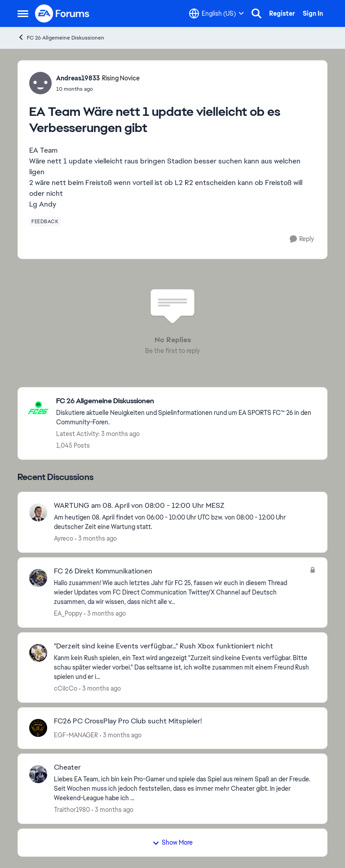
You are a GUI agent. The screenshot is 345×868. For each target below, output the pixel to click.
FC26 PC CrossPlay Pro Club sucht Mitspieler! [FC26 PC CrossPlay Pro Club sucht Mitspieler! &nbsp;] (128, 721)
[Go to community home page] (62, 13)
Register (282, 13)
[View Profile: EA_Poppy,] (38, 578)
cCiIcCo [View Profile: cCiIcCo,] (66, 688)
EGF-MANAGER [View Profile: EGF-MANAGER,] (76, 735)
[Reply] (302, 239)
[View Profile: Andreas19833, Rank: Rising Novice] (40, 83)
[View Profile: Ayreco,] (38, 512)
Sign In (313, 13)
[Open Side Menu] (23, 13)
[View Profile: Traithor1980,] (38, 774)
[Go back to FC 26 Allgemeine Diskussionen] (187, 401)
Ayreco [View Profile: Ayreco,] (64, 538)
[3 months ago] (96, 539)
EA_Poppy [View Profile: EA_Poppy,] (68, 613)
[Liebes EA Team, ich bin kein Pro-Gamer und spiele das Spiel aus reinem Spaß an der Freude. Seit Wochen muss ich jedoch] (185, 789)
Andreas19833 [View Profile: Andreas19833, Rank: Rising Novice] (78, 78)
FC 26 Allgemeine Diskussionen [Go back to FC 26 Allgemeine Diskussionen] (61, 37)
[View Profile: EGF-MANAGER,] (38, 728)
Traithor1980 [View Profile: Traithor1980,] (72, 810)
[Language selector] (217, 13)
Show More (172, 842)
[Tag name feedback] (45, 221)
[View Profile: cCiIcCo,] (38, 653)
